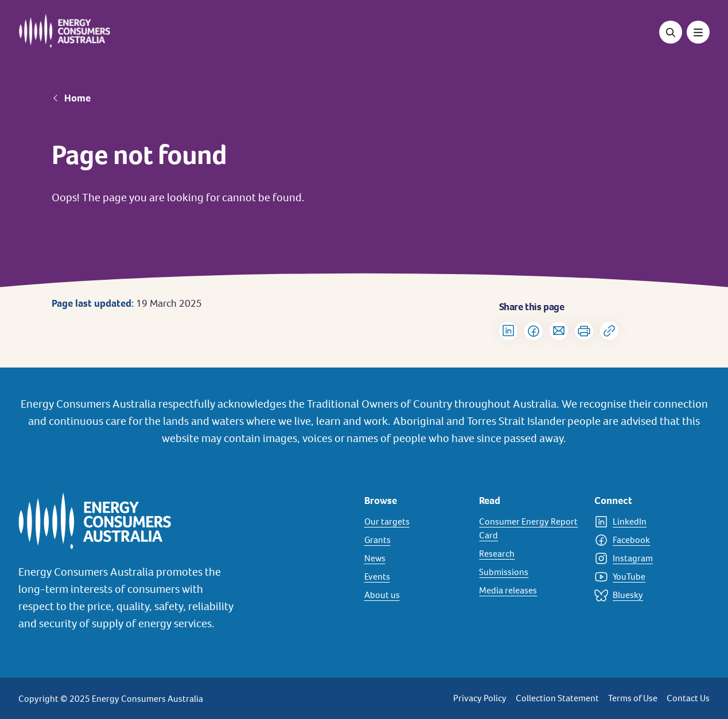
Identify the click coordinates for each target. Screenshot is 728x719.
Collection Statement (557, 698)
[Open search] (671, 32)
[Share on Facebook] (534, 331)
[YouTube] (645, 577)
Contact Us (688, 698)
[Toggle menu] (698, 32)
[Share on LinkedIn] (508, 331)
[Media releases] (530, 591)
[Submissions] (530, 572)
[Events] (415, 577)
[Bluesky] (645, 595)
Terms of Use (633, 698)
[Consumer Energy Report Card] (530, 529)
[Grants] (415, 540)
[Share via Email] (559, 331)
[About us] (415, 595)
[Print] (584, 331)
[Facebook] (645, 540)
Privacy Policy (480, 698)
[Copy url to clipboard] (609, 331)
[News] (415, 558)
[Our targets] (415, 522)
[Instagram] (645, 558)
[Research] (530, 554)
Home (77, 98)
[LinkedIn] (645, 522)
